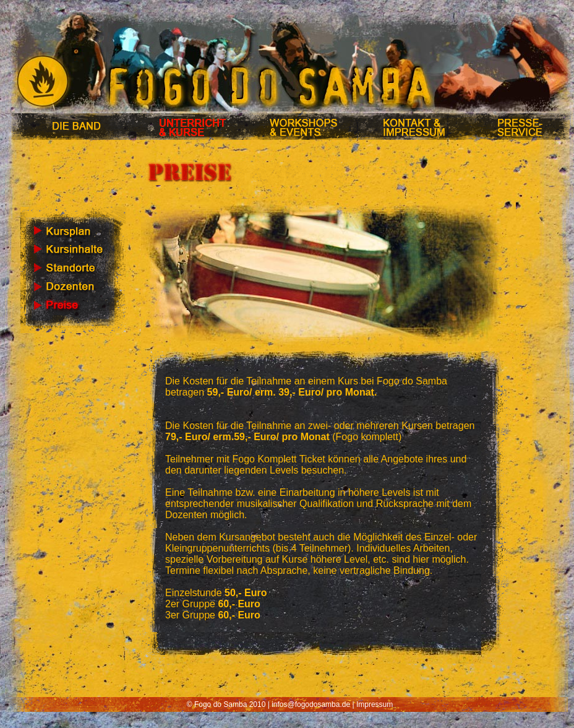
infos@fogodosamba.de (311, 704)
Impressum (375, 704)
